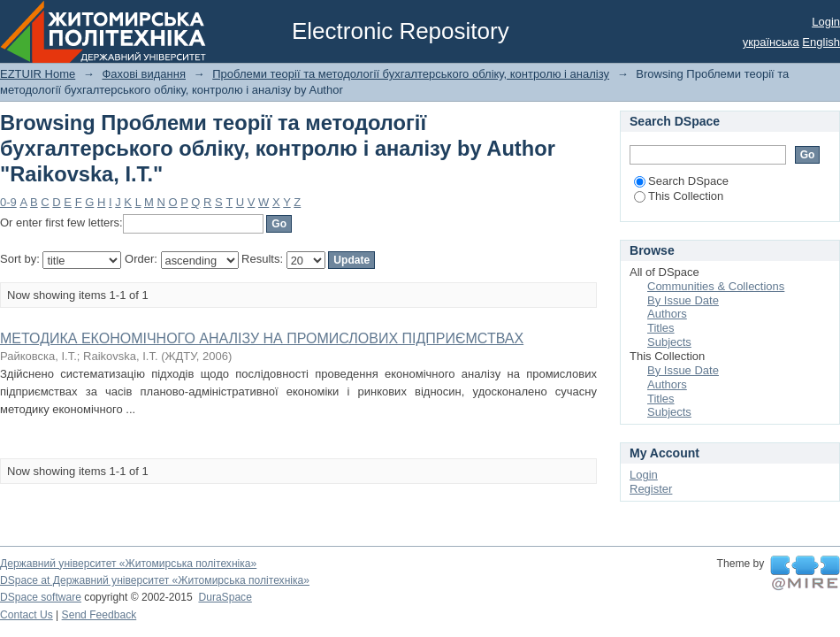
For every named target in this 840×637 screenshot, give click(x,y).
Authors (667, 314)
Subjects (669, 342)
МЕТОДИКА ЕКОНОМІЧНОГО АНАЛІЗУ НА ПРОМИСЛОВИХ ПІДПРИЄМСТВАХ (262, 338)
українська (771, 42)
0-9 (8, 202)
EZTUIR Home (38, 74)
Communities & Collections (716, 286)
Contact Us (27, 615)
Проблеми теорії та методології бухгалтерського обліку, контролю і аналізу (411, 74)
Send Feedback (99, 615)
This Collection (679, 196)
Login (826, 22)
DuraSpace (225, 597)
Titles (661, 328)
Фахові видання (144, 74)
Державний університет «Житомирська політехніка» (128, 564)
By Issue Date (683, 300)
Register (651, 489)
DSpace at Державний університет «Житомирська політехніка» (155, 580)
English (821, 42)
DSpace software (41, 597)
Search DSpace (681, 181)
